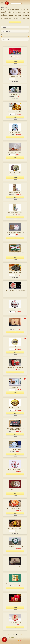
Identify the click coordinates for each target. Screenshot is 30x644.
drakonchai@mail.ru (11, 639)
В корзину (15, 61)
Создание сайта (13, 643)
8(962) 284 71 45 (11, 638)
